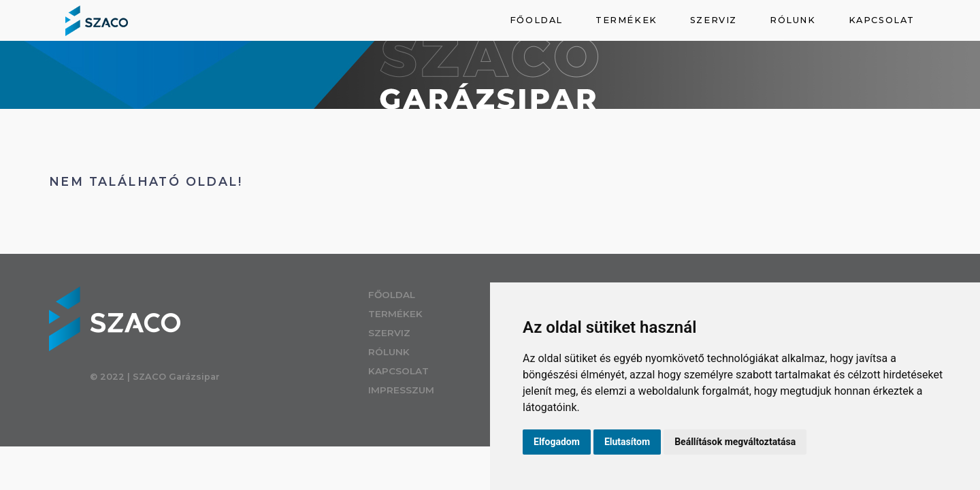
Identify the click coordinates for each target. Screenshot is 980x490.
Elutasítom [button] (627, 442)
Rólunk (793, 20)
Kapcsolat (882, 20)
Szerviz (714, 20)
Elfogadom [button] (557, 442)
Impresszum (422, 390)
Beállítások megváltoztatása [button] (735, 442)
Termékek (626, 20)
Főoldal (536, 20)
